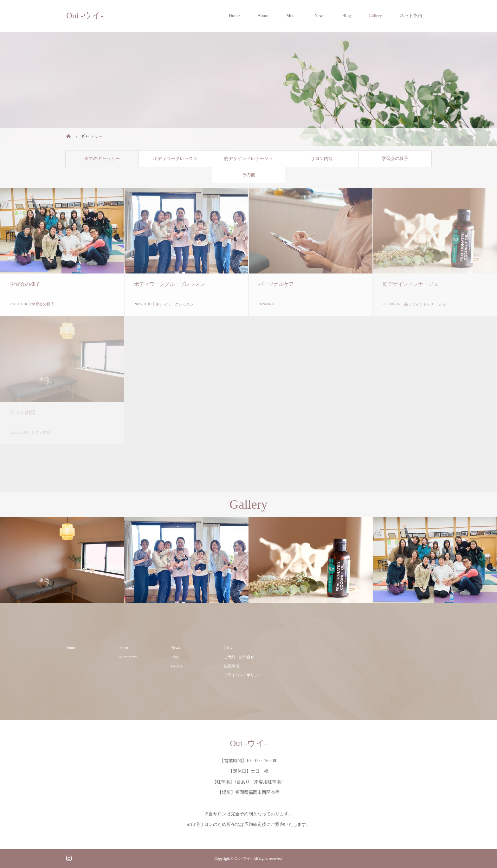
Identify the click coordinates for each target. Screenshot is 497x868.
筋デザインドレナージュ (248, 159)
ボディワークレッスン (175, 159)
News (319, 16)
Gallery (375, 16)
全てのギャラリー (102, 159)
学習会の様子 (395, 159)
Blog (347, 16)
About (263, 16)
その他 (248, 175)
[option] (62, 560)
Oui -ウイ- (85, 16)
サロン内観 (322, 159)
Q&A (228, 648)
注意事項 (231, 666)
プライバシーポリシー (243, 675)
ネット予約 (411, 16)
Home (234, 16)
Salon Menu (128, 657)
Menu (291, 16)
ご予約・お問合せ (239, 657)
